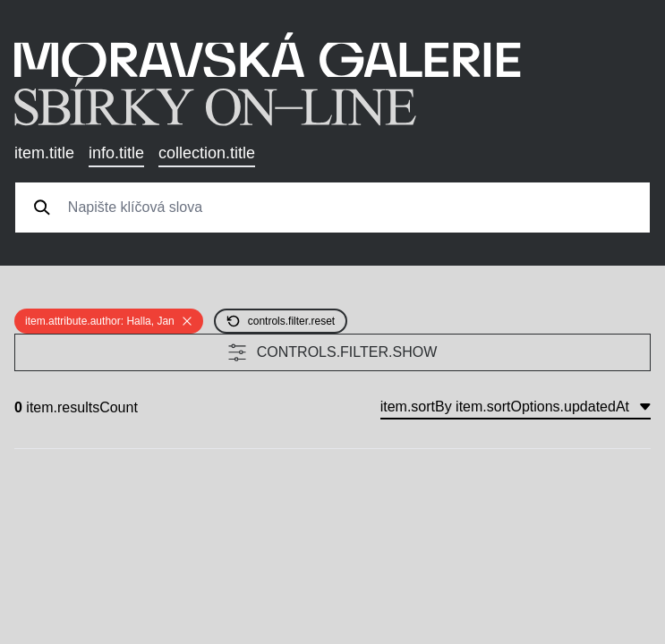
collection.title (207, 153)
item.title (44, 153)
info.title (116, 153)
